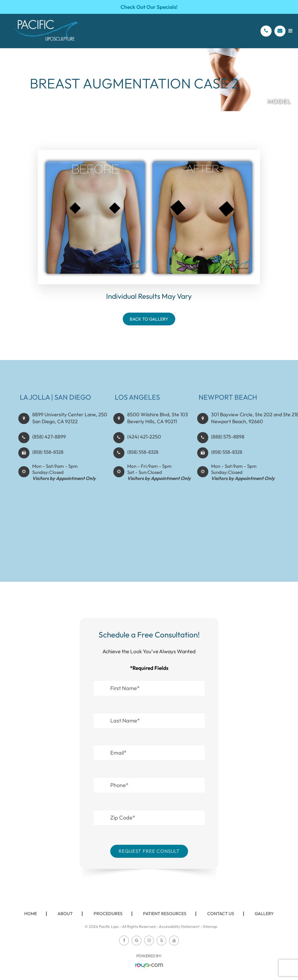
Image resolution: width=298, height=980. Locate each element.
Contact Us (221, 913)
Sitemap (210, 927)
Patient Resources (165, 913)
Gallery (264, 913)
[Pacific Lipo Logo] (46, 31)
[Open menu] (290, 31)
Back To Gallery (149, 319)
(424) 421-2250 (143, 442)
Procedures (108, 913)
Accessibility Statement (179, 927)
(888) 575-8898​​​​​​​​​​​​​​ (227, 442)
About (65, 913)
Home (31, 913)
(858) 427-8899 (48, 442)
